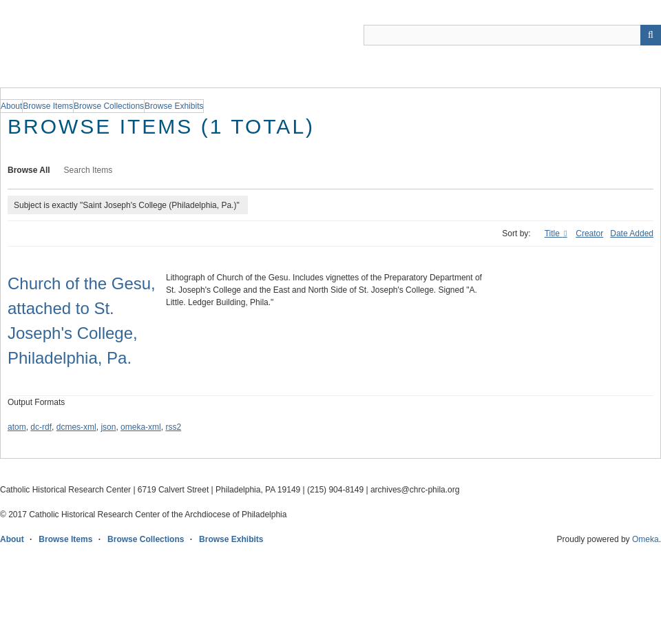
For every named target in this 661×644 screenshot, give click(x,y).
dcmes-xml (76, 427)
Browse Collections (146, 539)
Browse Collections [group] (109, 106)
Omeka (646, 539)
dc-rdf (41, 427)
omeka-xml (141, 427)
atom (17, 427)
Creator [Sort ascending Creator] (589, 233)
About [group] (11, 106)
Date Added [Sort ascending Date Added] (632, 233)
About (12, 539)
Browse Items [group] (48, 106)
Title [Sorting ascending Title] (554, 233)
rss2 (173, 427)
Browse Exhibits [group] (174, 106)
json (108, 427)
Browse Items (65, 539)
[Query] (512, 35)
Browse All (29, 170)
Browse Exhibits (231, 539)
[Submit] (651, 35)
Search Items (88, 170)
